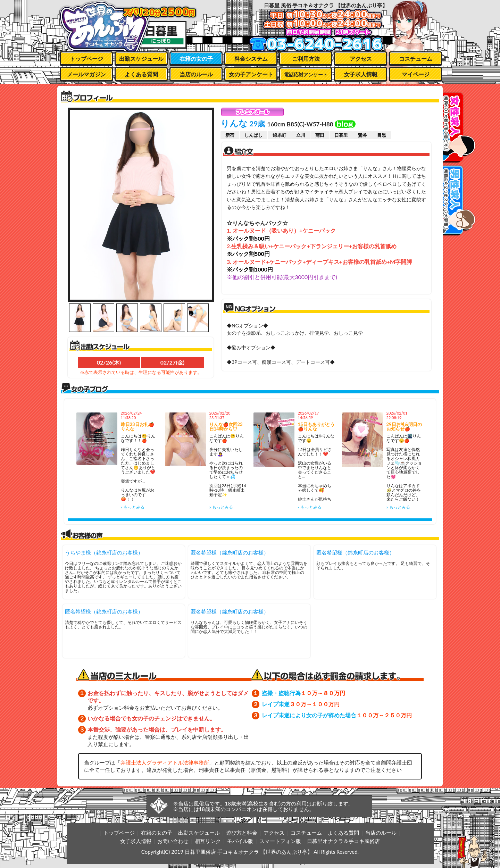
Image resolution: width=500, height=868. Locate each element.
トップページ (86, 59)
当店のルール (196, 74)
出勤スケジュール (141, 59)
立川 (301, 135)
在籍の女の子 (196, 59)
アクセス (361, 59)
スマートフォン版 (280, 841)
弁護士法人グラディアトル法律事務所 (165, 762)
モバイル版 (240, 841)
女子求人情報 (361, 74)
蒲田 (320, 135)
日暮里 (341, 135)
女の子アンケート (251, 74)
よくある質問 (141, 74)
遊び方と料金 (242, 833)
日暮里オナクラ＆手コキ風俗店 (343, 841)
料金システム (251, 59)
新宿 (230, 135)
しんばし (253, 135)
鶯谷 (362, 135)
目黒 (382, 135)
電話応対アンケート (306, 74)
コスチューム (416, 59)
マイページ (416, 74)
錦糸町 (279, 135)
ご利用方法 (306, 59)
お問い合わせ (173, 841)
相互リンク (208, 841)
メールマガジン (86, 74)
